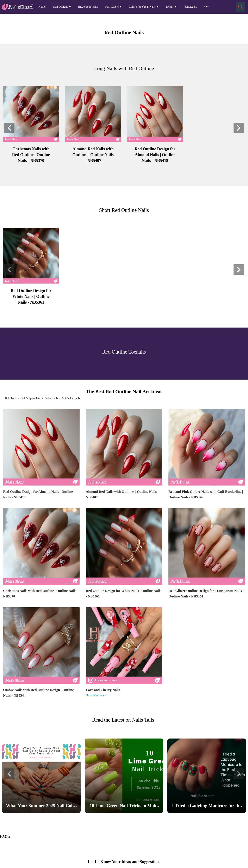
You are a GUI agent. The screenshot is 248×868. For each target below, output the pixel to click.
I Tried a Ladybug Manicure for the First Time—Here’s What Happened (207, 806)
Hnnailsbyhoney (96, 695)
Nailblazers (190, 7)
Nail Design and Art (31, 398)
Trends (170, 7)
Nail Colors (112, 7)
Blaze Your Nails (88, 7)
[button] (9, 128)
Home (42, 7)
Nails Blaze (11, 398)
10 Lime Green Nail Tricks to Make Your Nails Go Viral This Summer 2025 (124, 806)
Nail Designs (60, 7)
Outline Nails (51, 398)
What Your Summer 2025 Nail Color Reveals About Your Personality (41, 806)
